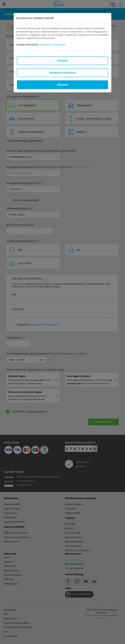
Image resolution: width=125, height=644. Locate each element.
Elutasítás (63, 61)
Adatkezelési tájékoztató (52, 45)
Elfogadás (62, 85)
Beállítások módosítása (63, 73)
